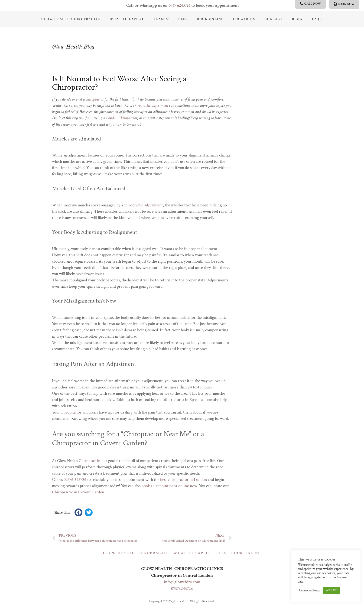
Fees (183, 19)
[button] (78, 512)
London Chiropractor (122, 118)
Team (161, 19)
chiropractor (95, 99)
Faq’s (317, 19)
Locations (244, 19)
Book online (210, 19)
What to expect (127, 19)
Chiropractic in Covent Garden (78, 492)
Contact (274, 19)
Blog (297, 19)
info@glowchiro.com (182, 582)
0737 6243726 (179, 5)
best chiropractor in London (184, 480)
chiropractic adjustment (151, 106)
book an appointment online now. (170, 486)
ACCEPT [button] (331, 590)
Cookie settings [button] (309, 590)
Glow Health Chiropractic (71, 19)
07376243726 (182, 589)
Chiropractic (89, 461)
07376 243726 (75, 480)
